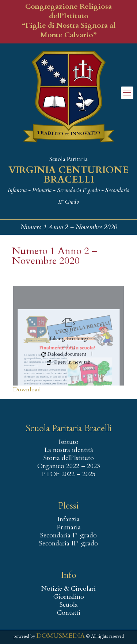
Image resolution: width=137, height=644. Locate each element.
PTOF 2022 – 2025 (68, 474)
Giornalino (69, 597)
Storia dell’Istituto (69, 458)
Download (27, 390)
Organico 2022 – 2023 (69, 466)
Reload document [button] (64, 354)
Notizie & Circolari (68, 589)
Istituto (68, 442)
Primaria (69, 528)
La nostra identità (69, 450)
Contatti (69, 613)
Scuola (69, 605)
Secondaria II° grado (68, 544)
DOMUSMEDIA (60, 636)
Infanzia (68, 520)
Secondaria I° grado (68, 536)
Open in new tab (69, 362)
